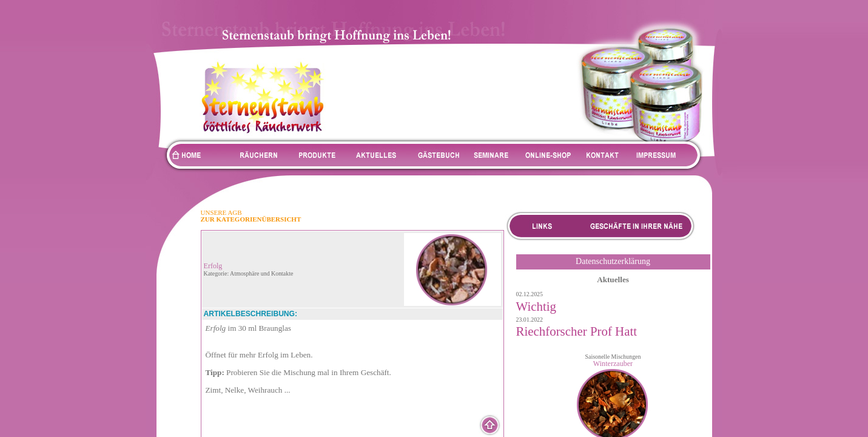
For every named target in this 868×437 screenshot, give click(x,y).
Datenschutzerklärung (613, 261)
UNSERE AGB (221, 212)
